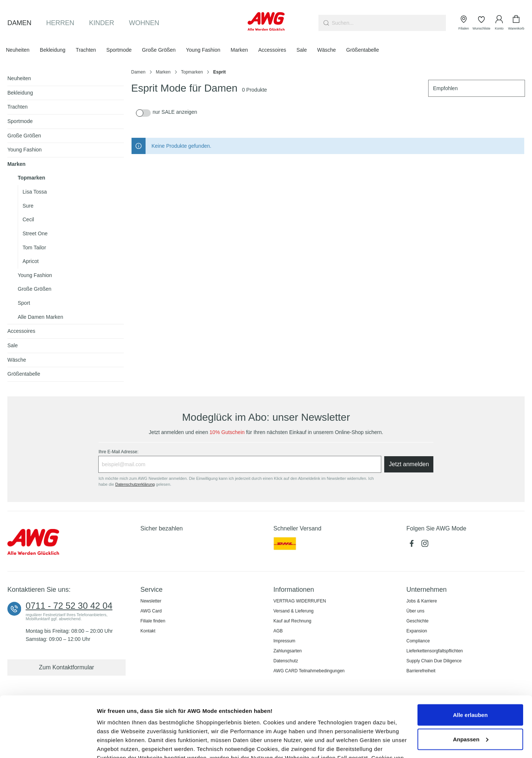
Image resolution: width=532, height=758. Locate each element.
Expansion (417, 631)
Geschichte (417, 621)
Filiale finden (153, 621)
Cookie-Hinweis (326, 724)
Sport (24, 303)
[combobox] (389, 23)
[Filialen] (464, 23)
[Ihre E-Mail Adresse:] (240, 464)
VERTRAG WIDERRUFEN (300, 601)
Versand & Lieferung (294, 611)
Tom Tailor (34, 247)
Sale (13, 345)
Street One (35, 233)
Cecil (28, 219)
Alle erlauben (470, 654)
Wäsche (17, 360)
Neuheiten (19, 78)
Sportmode (20, 121)
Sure (28, 206)
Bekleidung (20, 93)
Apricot (31, 261)
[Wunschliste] (481, 23)
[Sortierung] (477, 88)
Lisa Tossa (35, 192)
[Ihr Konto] (499, 23)
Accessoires (21, 331)
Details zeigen (115, 743)
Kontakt (148, 631)
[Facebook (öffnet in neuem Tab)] (413, 546)
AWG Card (151, 611)
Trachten (18, 107)
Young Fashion (25, 150)
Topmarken (31, 178)
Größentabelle (24, 374)
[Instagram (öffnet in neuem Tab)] (426, 546)
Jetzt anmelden (409, 464)
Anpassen (471, 679)
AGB (278, 631)
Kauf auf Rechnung (292, 621)
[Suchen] (325, 23)
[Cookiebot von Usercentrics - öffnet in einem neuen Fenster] (48, 744)
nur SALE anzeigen (175, 112)
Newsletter (151, 601)
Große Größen (24, 136)
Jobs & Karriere (422, 601)
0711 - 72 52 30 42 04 (69, 606)
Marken (16, 164)
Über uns (415, 611)
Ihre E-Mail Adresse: (119, 452)
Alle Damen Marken (40, 317)
